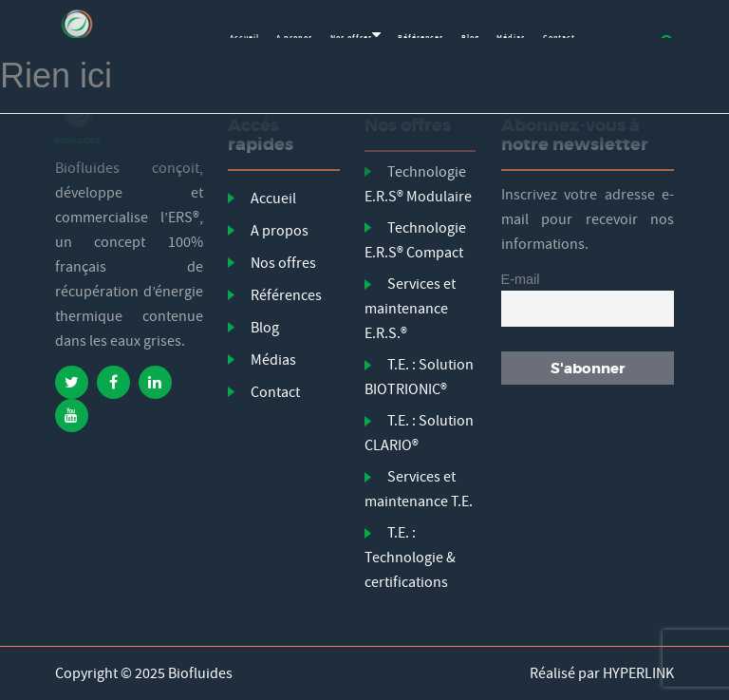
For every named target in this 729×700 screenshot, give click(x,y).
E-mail (521, 279)
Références (286, 295)
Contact (275, 392)
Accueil (273, 199)
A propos (280, 231)
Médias (273, 360)
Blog (265, 328)
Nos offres (283, 263)
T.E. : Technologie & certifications (410, 558)
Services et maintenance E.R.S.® (410, 309)
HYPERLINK (638, 673)
